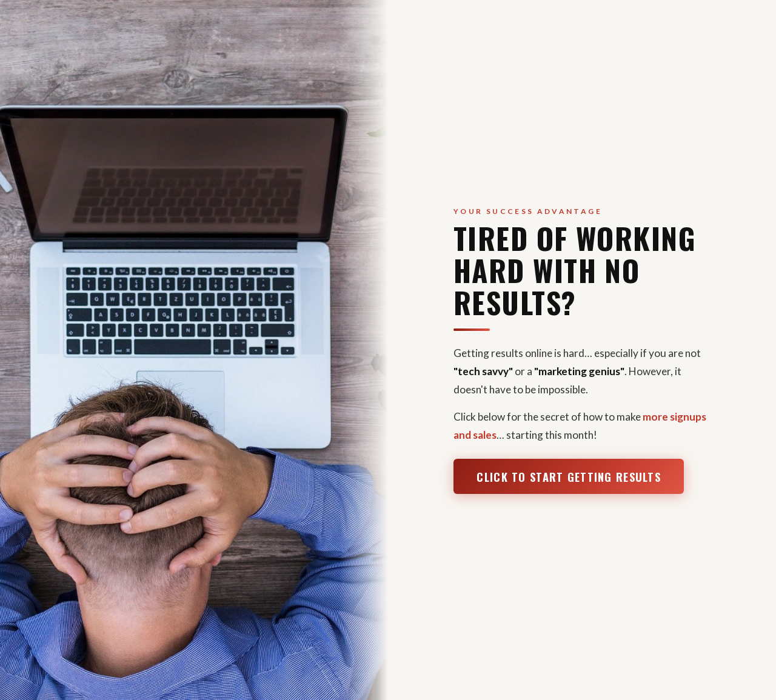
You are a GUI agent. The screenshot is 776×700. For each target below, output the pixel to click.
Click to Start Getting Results (569, 477)
